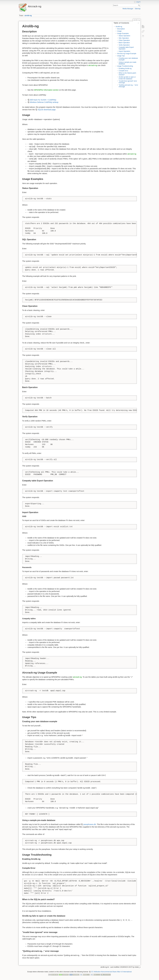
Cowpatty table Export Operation (126, 48)
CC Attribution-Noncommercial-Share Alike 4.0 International (111, 972)
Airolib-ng (119, 27)
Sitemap (138, 9)
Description (121, 29)
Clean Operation (124, 40)
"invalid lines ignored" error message (128, 82)
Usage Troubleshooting (125, 66)
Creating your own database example (128, 59)
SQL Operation (124, 38)
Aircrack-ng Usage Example (127, 54)
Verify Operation (124, 45)
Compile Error (123, 71)
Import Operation (124, 51)
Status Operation (124, 36)
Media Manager (128, 9)
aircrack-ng (93, 65)
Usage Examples (123, 33)
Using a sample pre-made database (127, 63)
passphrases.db (90, 824)
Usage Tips (121, 56)
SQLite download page (47, 110)
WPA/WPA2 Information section (46, 90)
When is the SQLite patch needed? (127, 74)
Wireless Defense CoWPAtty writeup (44, 102)
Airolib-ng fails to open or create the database (127, 78)
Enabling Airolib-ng (125, 68)
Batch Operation (124, 43)
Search (139, 5)
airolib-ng (28, 16)
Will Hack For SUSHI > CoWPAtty (43, 100)
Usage (119, 31)
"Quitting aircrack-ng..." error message (128, 86)
